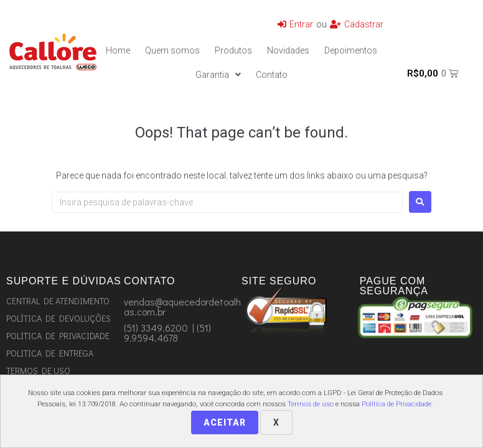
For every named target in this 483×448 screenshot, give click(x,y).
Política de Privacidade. (397, 404)
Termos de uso (311, 404)
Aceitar (225, 422)
